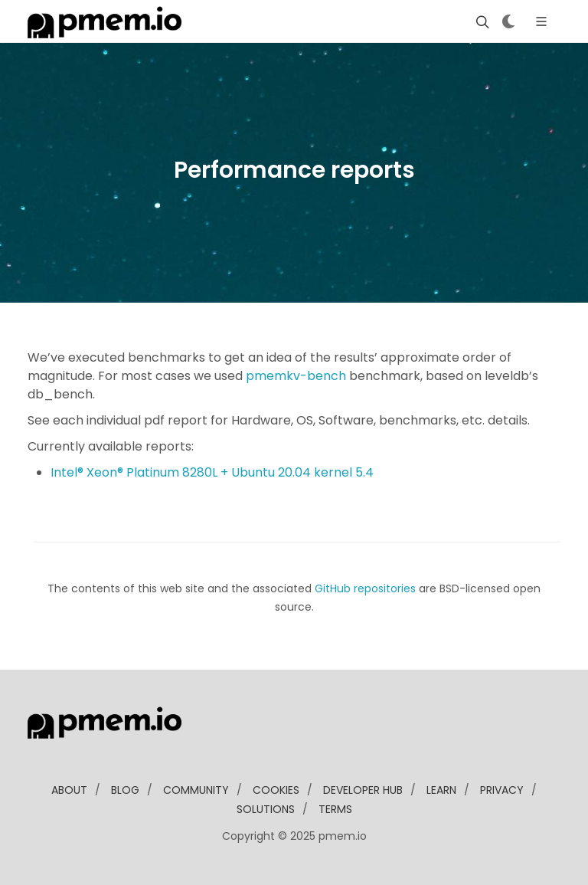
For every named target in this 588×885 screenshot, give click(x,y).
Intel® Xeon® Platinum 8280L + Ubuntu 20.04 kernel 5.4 (212, 472)
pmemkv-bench (296, 376)
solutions (266, 809)
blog (125, 790)
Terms (335, 809)
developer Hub (363, 790)
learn (441, 790)
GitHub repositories (365, 588)
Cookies (276, 790)
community (196, 790)
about (69, 790)
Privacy (502, 790)
